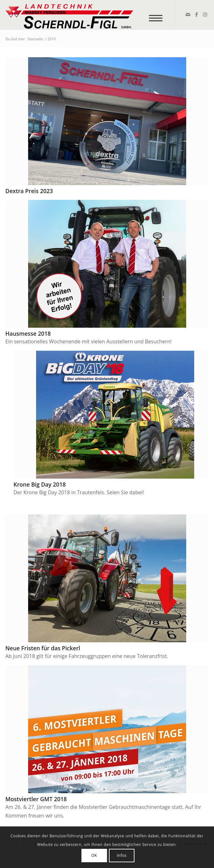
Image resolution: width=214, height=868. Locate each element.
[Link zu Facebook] (196, 14)
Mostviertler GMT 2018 (36, 799)
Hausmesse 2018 (28, 333)
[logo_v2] (87, 15)
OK (94, 855)
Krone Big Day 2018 (40, 484)
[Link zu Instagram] (205, 14)
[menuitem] (158, 14)
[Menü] (158, 14)
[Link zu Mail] (187, 14)
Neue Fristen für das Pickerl (43, 648)
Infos (122, 855)
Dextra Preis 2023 (29, 191)
